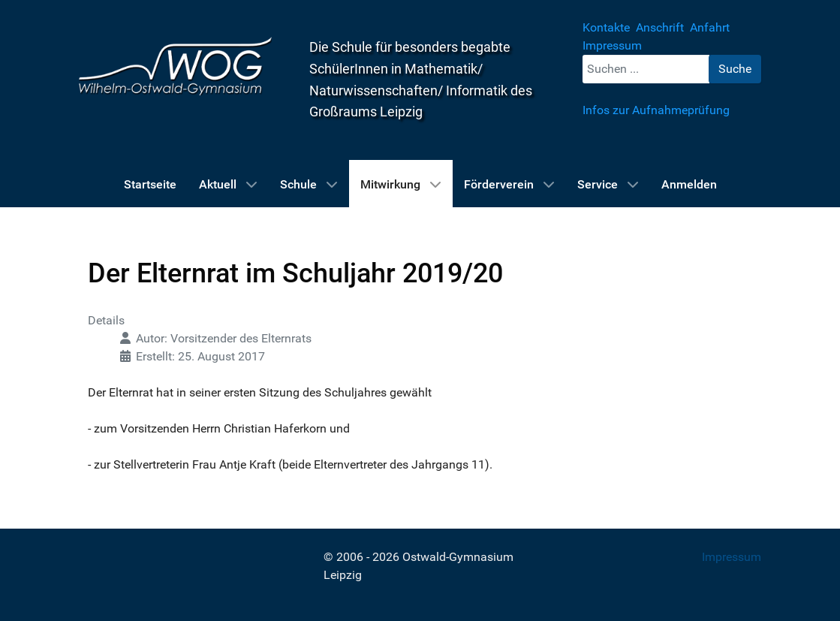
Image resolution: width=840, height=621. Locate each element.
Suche (735, 69)
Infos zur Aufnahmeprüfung (656, 110)
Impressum (732, 557)
